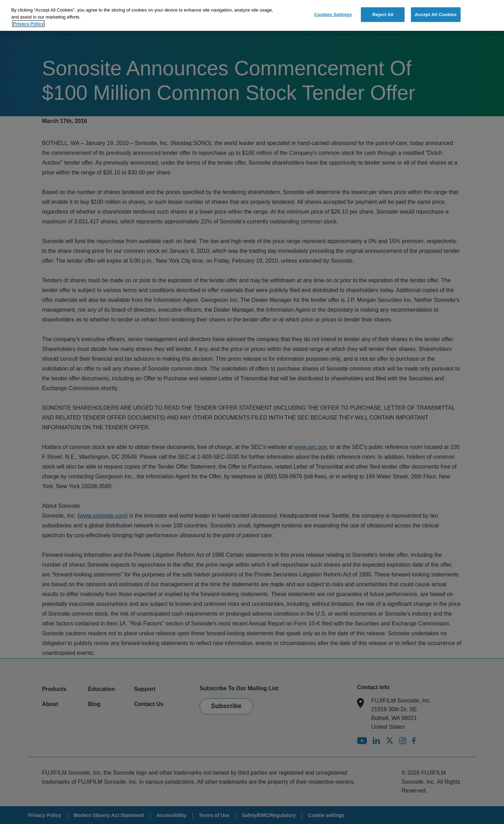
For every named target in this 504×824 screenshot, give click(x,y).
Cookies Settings (333, 13)
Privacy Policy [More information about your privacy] (28, 22)
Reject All (383, 13)
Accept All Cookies (436, 13)
